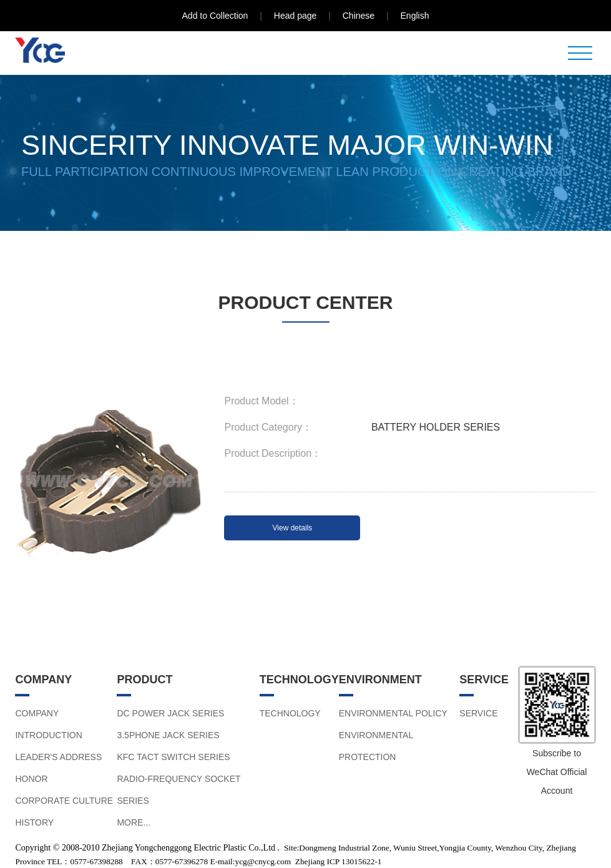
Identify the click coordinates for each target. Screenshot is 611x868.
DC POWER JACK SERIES (170, 713)
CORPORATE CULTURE (64, 801)
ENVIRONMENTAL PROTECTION (376, 746)
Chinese (359, 15)
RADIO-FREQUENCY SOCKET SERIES (178, 790)
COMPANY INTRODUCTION (48, 724)
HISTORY (34, 822)
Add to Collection (215, 15)
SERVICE (478, 713)
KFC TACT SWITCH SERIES (173, 757)
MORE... (134, 822)
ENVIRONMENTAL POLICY (393, 713)
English (415, 15)
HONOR (31, 779)
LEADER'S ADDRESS (58, 757)
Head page (296, 15)
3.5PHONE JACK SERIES (168, 735)
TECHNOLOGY (290, 713)
